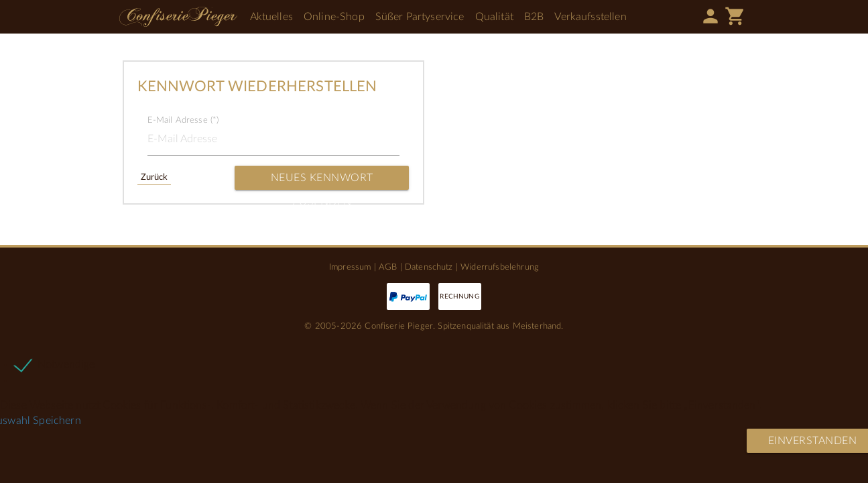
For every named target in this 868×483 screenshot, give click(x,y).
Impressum (350, 267)
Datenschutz (429, 267)
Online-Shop (334, 17)
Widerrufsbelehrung (500, 267)
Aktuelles (271, 17)
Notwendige (66, 364)
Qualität (494, 17)
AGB (388, 267)
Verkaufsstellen (590, 17)
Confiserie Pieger (178, 17)
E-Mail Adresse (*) (183, 120)
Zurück (154, 177)
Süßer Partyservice (420, 17)
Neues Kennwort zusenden (322, 181)
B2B (534, 17)
